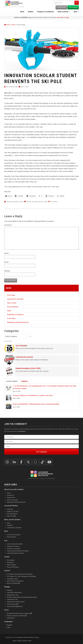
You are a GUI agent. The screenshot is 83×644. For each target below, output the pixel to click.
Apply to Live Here (13, 511)
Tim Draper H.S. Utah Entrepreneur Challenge (21, 576)
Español (9, 625)
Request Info (11, 497)
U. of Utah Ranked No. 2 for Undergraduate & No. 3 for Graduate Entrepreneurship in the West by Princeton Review (45, 387)
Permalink (54, 202)
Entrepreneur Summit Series (16, 602)
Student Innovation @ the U (15, 202)
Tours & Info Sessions (14, 535)
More (76, 12)
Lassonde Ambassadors (14, 593)
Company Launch (12, 579)
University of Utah (21, 637)
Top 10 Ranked (21, 346)
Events (24, 381)
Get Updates (41, 452)
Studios (30, 12)
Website (7, 271)
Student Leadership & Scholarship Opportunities (22, 597)
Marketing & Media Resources (18, 322)
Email (7, 262)
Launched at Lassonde (15, 299)
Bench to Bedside (13, 583)
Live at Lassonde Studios (15, 544)
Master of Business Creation (17, 616)
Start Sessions (11, 537)
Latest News (12, 381)
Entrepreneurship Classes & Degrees (19, 613)
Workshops (10, 563)
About (9, 493)
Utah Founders (12, 604)
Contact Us (10, 495)
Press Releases (13, 307)
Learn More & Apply (63, 17)
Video (9, 311)
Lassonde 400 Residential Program (18, 551)
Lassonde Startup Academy (16, 553)
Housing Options (12, 514)
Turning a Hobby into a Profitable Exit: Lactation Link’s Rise (33, 395)
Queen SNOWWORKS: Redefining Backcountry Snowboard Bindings (36, 404)
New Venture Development (15, 581)
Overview (10, 509)
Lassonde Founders (13, 546)
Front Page (11, 295)
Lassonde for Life (12, 599)
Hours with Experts (13, 567)
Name (7, 253)
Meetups (10, 590)
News (13, 25)
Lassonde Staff (13, 87)
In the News (11, 318)
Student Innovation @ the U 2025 (28, 368)
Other (9, 627)
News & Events (64, 12)
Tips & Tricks (12, 303)
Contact (19, 641)
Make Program (12, 565)
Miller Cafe (11, 516)
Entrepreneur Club (13, 595)
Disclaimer (31, 637)
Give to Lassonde (12, 500)
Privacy (37, 637)
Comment (8, 225)
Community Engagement (15, 606)
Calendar (10, 525)
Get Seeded (11, 560)
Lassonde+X (11, 618)
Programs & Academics (45, 12)
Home (22, 12)
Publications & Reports (15, 314)
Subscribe (61, 7)
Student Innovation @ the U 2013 (37, 202)
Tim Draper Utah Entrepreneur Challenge (20, 574)
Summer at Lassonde (14, 549)
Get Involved (73, 7)
